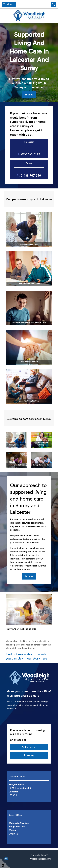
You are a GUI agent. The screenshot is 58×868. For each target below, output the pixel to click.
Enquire (29, 95)
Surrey (29, 756)
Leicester (29, 747)
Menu (8, 4)
